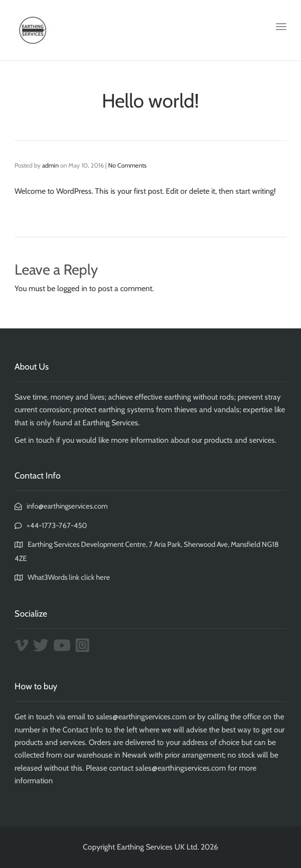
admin (50, 165)
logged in (72, 288)
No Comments (127, 165)
